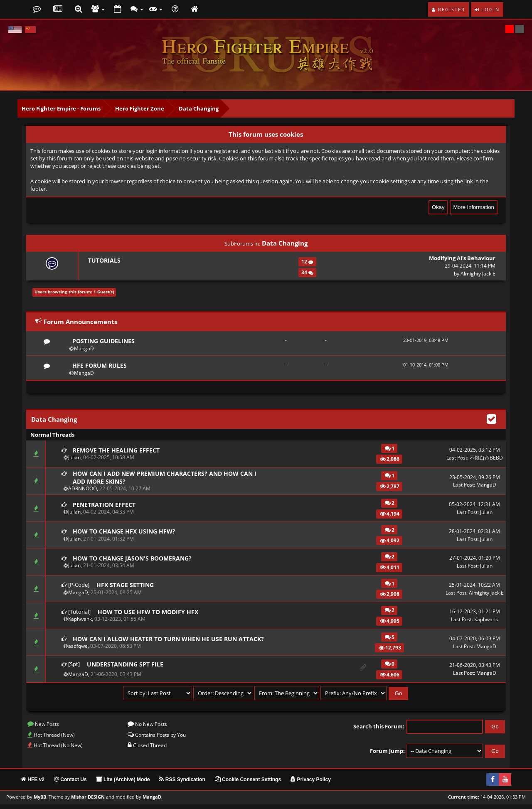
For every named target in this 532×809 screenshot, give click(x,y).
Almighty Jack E (478, 274)
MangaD (84, 349)
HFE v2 (33, 784)
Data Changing (199, 108)
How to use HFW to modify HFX (150, 614)
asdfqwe (78, 654)
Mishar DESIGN (88, 802)
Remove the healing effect (118, 451)
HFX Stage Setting (127, 588)
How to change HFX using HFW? (126, 534)
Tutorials (104, 261)
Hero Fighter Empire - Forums (61, 108)
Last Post (457, 459)
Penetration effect (106, 507)
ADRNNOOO (83, 491)
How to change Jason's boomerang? (135, 561)
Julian (74, 459)
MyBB (40, 802)
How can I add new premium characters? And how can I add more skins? (167, 479)
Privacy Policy (311, 784)
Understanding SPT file (127, 669)
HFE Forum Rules (100, 366)
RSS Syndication (182, 784)
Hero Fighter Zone (140, 108)
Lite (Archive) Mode (123, 784)
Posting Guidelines (105, 341)
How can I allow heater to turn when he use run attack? (158, 642)
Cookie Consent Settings (248, 784)
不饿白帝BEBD (486, 459)
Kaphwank (80, 622)
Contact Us (70, 784)
